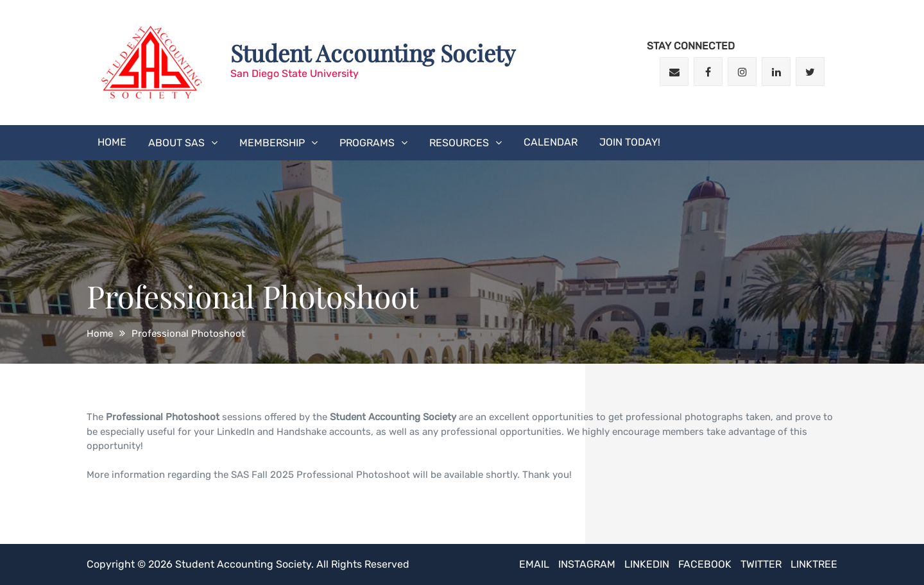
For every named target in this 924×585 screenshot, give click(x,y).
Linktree (814, 564)
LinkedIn (647, 564)
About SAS (176, 143)
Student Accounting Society (373, 53)
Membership (272, 143)
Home (112, 142)
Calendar (551, 142)
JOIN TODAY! (630, 142)
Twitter (761, 564)
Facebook (705, 564)
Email (534, 564)
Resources (459, 143)
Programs (367, 143)
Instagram (587, 564)
